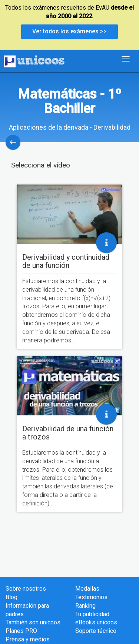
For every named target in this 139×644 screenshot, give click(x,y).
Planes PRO (21, 631)
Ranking (85, 606)
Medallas (87, 589)
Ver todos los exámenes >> (69, 31)
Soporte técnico (96, 631)
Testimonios (91, 597)
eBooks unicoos (96, 622)
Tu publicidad (92, 614)
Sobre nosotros (26, 589)
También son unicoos (33, 622)
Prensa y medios (28, 639)
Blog (11, 597)
